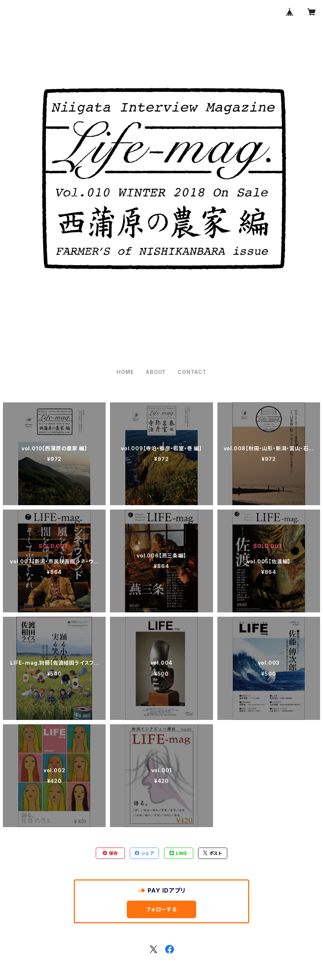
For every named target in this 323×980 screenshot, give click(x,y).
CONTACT (192, 372)
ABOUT (156, 372)
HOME (125, 372)
